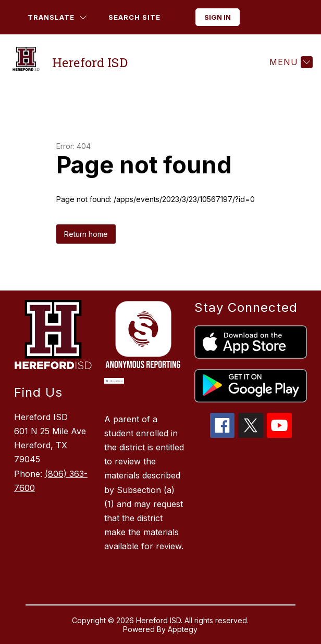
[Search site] (142, 17)
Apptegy (183, 629)
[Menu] (290, 62)
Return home (86, 234)
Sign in (218, 17)
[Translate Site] (57, 17)
